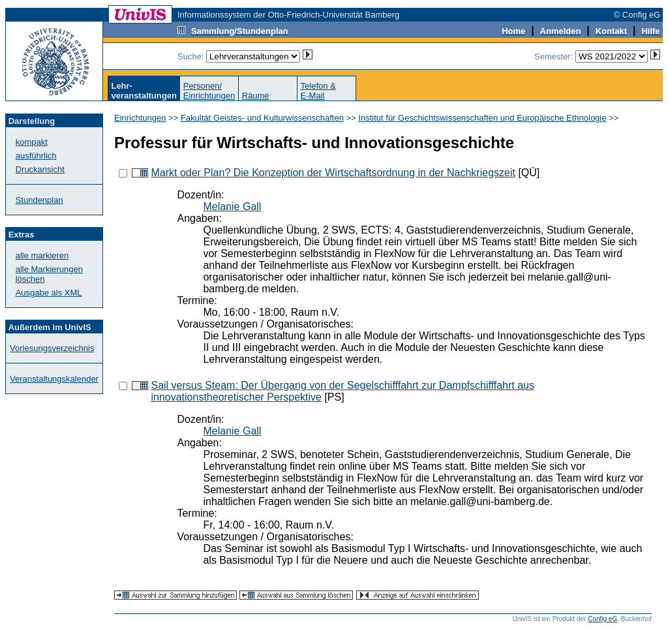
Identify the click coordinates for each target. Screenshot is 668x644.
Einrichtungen (140, 118)
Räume (256, 96)
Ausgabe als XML (49, 293)
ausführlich (36, 156)
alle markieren (42, 255)
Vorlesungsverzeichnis (52, 348)
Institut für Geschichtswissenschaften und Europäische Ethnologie (482, 118)
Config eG (602, 619)
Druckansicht (40, 169)
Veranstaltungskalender (54, 379)
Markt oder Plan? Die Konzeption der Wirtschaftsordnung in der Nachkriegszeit (333, 173)
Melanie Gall (232, 207)
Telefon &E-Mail (318, 91)
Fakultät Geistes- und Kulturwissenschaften (262, 118)
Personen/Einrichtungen (209, 91)
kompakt (32, 142)
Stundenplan (39, 200)
